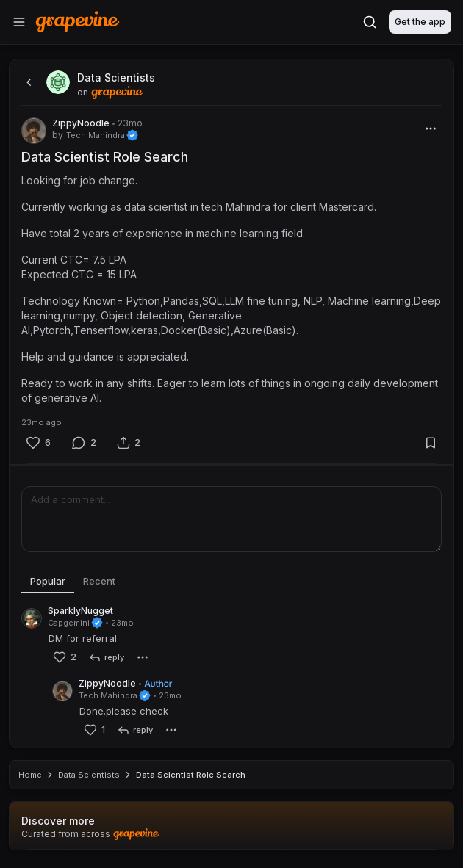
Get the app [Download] (420, 22)
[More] (431, 129)
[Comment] (84, 442)
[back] (27, 82)
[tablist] (232, 582)
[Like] (38, 442)
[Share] (129, 442)
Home (30, 775)
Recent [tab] (99, 581)
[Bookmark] (431, 443)
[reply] (106, 657)
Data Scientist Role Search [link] (191, 775)
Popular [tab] (48, 581)
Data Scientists (89, 775)
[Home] (78, 22)
